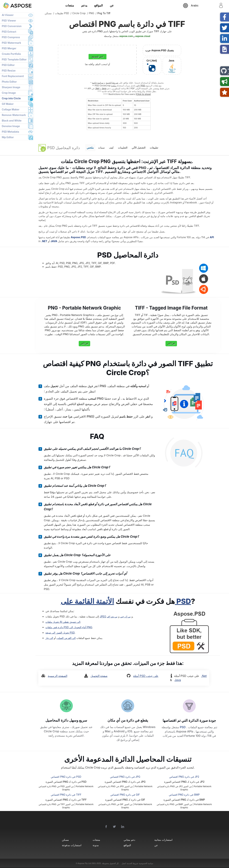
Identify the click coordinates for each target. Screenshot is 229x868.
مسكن (65, 840)
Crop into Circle (11, 98)
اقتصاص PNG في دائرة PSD (66, 777)
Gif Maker (8, 104)
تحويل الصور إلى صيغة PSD (60, 633)
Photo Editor (9, 82)
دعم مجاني (129, 840)
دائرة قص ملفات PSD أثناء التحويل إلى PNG (69, 627)
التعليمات (123, 148)
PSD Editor (8, 65)
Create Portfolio (11, 54)
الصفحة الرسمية (58, 676)
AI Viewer (8, 15)
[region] (119, 114)
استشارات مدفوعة (71, 845)
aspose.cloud (143, 36)
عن (112, 5)
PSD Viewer (9, 21)
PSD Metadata (10, 132)
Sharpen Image (11, 87)
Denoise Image (11, 126)
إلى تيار (49, 638)
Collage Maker (11, 109)
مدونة (96, 845)
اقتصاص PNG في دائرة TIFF (66, 795)
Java (104, 88)
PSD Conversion (12, 26)
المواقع (98, 5)
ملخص (90, 148)
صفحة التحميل (99, 676)
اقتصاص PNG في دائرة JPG (125, 777)
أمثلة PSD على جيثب (146, 676)
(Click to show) (143, 94)
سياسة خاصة (98, 83)
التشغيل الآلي (139, 148)
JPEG (103, 616)
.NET (44, 241)
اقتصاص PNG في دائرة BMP (184, 795)
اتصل (124, 863)
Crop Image (9, 93)
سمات (101, 148)
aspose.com (126, 36)
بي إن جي (126, 616)
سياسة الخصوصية (146, 863)
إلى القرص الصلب (66, 638)
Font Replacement (13, 76)
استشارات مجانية (163, 840)
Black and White (12, 121)
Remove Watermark (14, 115)
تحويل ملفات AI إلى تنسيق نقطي (63, 622)
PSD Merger (9, 48)
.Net (97, 88)
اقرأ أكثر (84, 343)
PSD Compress (11, 37)
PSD (183, 727)
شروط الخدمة (112, 83)
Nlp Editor (8, 137)
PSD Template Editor (14, 59)
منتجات (70, 5)
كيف (111, 148)
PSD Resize (9, 71)
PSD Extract (9, 32)
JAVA (54, 241)
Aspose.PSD (78, 237)
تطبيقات (154, 148)
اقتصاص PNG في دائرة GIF (125, 795)
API (212, 237)
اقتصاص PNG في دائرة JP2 (184, 777)
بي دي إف (112, 616)
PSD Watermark (11, 43)
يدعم (84, 5)
